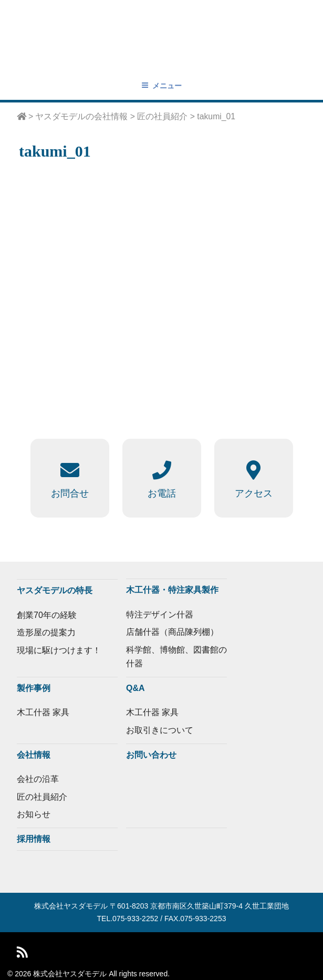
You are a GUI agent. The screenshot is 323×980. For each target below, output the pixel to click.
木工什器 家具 (43, 712)
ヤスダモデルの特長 (55, 590)
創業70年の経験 (47, 615)
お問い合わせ (151, 755)
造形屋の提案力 (46, 632)
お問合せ (70, 493)
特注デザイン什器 (160, 615)
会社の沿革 (38, 779)
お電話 (162, 493)
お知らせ (34, 814)
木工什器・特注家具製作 (172, 590)
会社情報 (34, 755)
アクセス (254, 493)
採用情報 (34, 839)
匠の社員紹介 (42, 797)
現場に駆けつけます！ (59, 650)
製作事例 (34, 688)
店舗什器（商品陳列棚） (172, 632)
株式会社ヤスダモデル (71, 906)
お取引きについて (160, 730)
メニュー (161, 86)
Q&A (136, 688)
